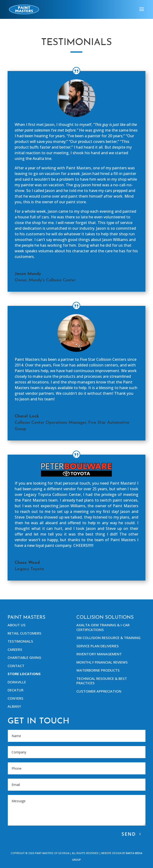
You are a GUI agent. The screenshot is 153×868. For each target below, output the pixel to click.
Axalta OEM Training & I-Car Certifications (103, 627)
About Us (17, 625)
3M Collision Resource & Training (108, 638)
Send (129, 834)
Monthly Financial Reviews (102, 662)
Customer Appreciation (99, 691)
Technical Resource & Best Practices (102, 681)
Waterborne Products (98, 670)
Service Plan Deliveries (98, 646)
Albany (14, 706)
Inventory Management (99, 654)
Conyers (15, 698)
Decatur (15, 690)
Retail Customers (24, 633)
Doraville (17, 682)
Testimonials (20, 641)
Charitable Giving (24, 657)
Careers (15, 649)
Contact (16, 666)
